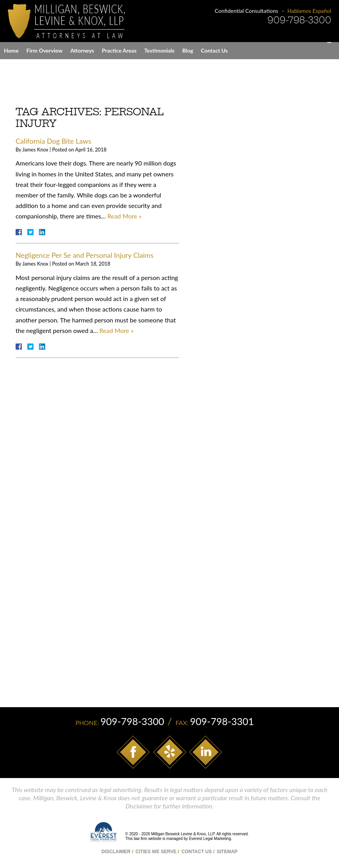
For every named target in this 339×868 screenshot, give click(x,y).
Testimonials (159, 50)
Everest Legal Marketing (210, 839)
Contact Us (215, 50)
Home (11, 50)
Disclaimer (116, 852)
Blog (188, 50)
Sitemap (227, 852)
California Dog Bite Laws (53, 141)
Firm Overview (45, 50)
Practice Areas (119, 50)
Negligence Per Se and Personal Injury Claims (85, 255)
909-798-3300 (299, 20)
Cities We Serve (156, 852)
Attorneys (82, 50)
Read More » (124, 216)
